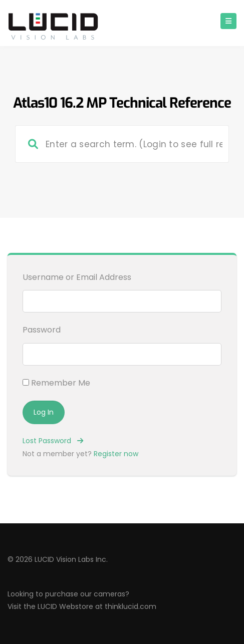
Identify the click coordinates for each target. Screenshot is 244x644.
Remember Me (56, 383)
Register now (116, 454)
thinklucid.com (131, 606)
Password (42, 330)
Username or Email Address (77, 277)
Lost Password (53, 441)
